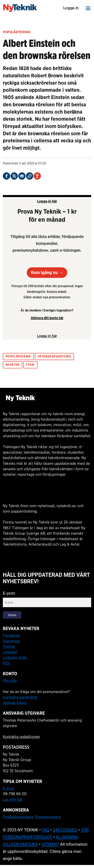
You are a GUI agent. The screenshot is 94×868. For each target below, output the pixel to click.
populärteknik (18, 357)
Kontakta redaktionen (21, 737)
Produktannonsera (18, 817)
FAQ (45, 830)
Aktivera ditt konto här (47, 318)
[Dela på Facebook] (6, 176)
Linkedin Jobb (15, 658)
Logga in (71, 8)
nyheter (13, 365)
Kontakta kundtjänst (20, 697)
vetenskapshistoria (54, 357)
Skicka (12, 615)
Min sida (10, 681)
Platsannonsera (48, 817)
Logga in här (47, 202)
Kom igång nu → (47, 273)
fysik (30, 365)
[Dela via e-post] (22, 176)
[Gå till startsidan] (20, 8)
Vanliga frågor (15, 703)
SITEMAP (50, 844)
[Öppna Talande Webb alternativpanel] (37, 176)
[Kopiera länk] (30, 176)
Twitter (9, 647)
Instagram (11, 641)
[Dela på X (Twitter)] (14, 176)
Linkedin (10, 652)
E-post (9, 593)
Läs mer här (13, 800)
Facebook (11, 636)
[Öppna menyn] (88, 8)
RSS (6, 663)
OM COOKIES (65, 830)
